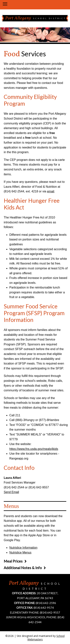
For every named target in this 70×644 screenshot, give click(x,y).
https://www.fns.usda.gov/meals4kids (34, 449)
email (51, 191)
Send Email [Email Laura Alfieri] (11, 492)
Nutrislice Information (23, 548)
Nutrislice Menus (20, 552)
